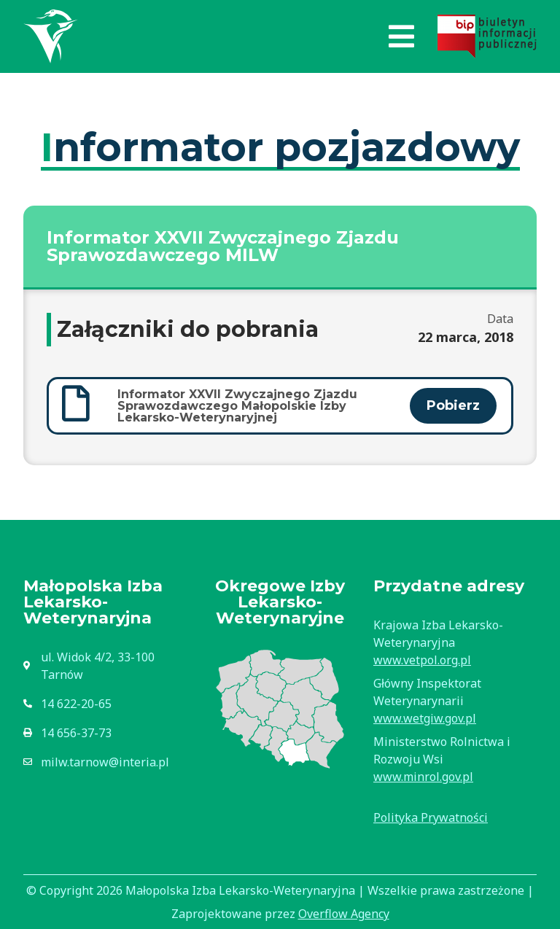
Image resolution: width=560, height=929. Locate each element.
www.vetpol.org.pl (422, 660)
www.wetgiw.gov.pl (425, 718)
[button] (401, 36)
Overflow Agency (344, 914)
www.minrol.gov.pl (423, 777)
